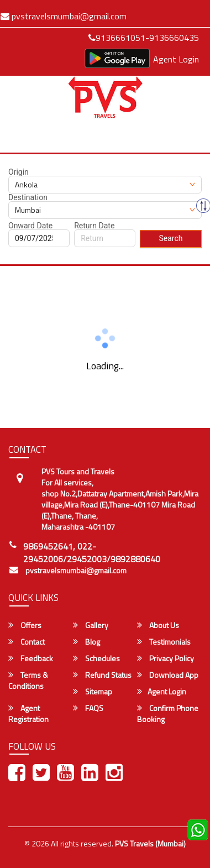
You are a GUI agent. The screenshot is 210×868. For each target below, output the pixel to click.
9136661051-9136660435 (144, 38)
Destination (28, 197)
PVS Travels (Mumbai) (150, 843)
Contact (27, 642)
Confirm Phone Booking (168, 714)
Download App (168, 675)
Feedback (31, 658)
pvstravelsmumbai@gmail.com (76, 571)
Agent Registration (28, 714)
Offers (25, 625)
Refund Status (102, 675)
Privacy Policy (166, 658)
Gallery (91, 625)
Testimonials (164, 642)
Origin (19, 172)
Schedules (96, 658)
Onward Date (30, 226)
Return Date (94, 226)
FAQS (88, 708)
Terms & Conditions (28, 681)
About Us (158, 625)
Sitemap (93, 692)
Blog (86, 642)
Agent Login (176, 59)
